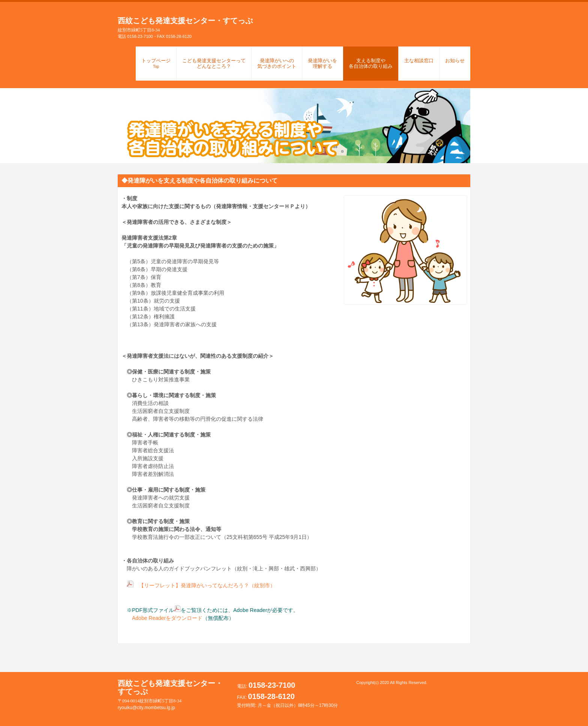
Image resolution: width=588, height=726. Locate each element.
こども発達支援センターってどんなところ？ (214, 64)
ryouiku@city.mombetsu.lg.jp (146, 708)
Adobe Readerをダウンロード (162, 618)
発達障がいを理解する (322, 64)
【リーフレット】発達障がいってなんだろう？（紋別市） (207, 585)
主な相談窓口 (419, 61)
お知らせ (455, 61)
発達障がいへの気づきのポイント (277, 64)
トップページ (156, 63)
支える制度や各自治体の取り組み (371, 64)
